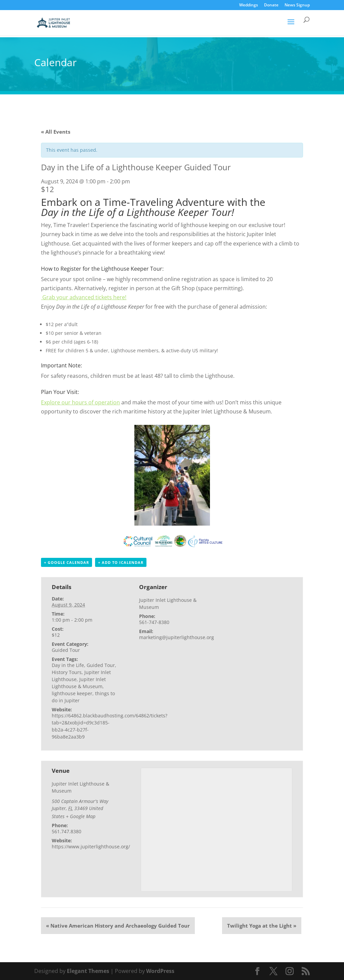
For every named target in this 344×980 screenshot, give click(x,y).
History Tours (67, 672)
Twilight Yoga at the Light (262, 926)
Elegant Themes (88, 971)
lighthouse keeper (72, 693)
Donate (271, 5)
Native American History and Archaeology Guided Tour (118, 926)
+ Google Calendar (67, 562)
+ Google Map (81, 816)
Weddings (249, 5)
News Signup (297, 5)
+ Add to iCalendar (121, 562)
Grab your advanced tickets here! (84, 297)
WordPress (160, 971)
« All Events (56, 132)
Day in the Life (68, 665)
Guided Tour (66, 650)
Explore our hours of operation (80, 402)
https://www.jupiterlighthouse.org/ (91, 847)
